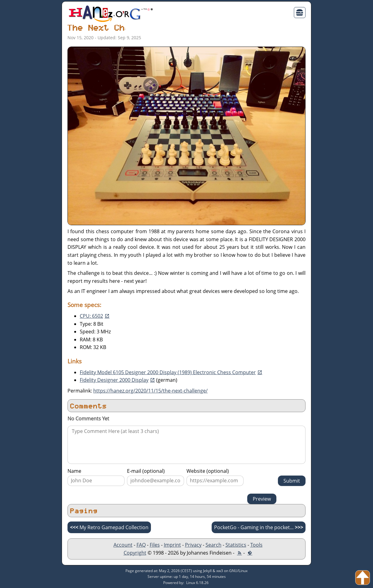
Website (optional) (208, 471)
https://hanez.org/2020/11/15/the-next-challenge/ (150, 391)
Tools (256, 545)
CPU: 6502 (91, 316)
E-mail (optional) (146, 471)
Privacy (193, 545)
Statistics (236, 545)
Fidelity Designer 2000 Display (114, 380)
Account (123, 545)
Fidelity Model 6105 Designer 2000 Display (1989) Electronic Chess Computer (168, 372)
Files (155, 545)
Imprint (172, 545)
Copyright (135, 553)
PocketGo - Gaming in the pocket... (259, 527)
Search (213, 545)
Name (74, 471)
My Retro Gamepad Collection (109, 527)
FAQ (141, 545)
